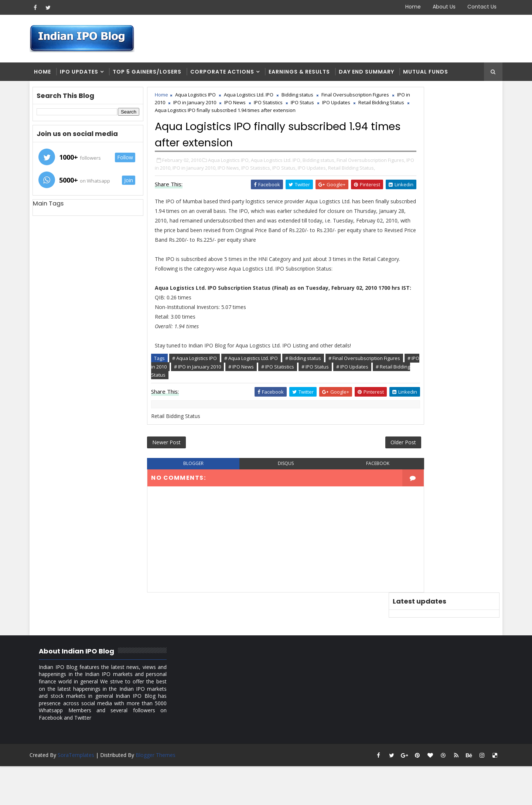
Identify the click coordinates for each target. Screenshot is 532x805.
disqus (266, 530)
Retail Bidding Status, (215, 202)
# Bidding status (309, 422)
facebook (341, 530)
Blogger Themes (161, 794)
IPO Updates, (176, 202)
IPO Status (180, 114)
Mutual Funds (431, 74)
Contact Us (476, 7)
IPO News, (302, 194)
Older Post (358, 508)
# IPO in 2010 (235, 430)
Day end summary (372, 74)
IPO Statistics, (330, 194)
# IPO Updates (236, 438)
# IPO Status (198, 438)
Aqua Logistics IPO (202, 98)
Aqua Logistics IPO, (235, 187)
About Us (439, 7)
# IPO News (324, 430)
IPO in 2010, (232, 194)
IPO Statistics (353, 106)
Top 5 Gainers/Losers (153, 74)
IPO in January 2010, (268, 194)
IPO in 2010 (238, 106)
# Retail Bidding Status (284, 438)
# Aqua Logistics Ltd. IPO (257, 422)
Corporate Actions (228, 74)
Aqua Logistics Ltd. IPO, (282, 187)
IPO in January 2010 (279, 106)
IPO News (320, 106)
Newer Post (173, 508)
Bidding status (304, 98)
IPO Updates (85, 74)
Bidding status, (325, 187)
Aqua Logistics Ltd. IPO (255, 98)
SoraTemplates (81, 794)
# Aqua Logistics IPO (201, 422)
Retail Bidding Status (259, 114)
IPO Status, (358, 194)
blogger (191, 530)
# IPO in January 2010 (280, 430)
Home (407, 7)
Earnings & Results (305, 74)
